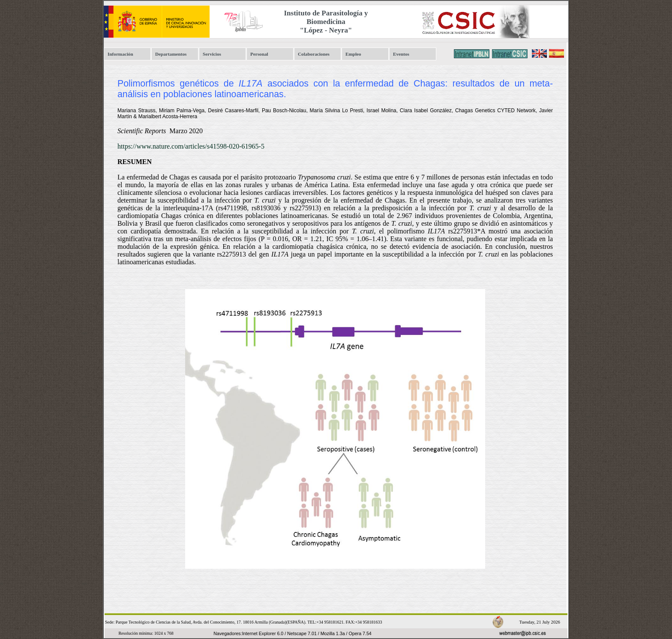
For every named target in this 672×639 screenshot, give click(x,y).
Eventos (401, 54)
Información (120, 54)
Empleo (353, 54)
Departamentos (171, 54)
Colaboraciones (314, 54)
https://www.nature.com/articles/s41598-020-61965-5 (191, 146)
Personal (259, 54)
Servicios (212, 54)
